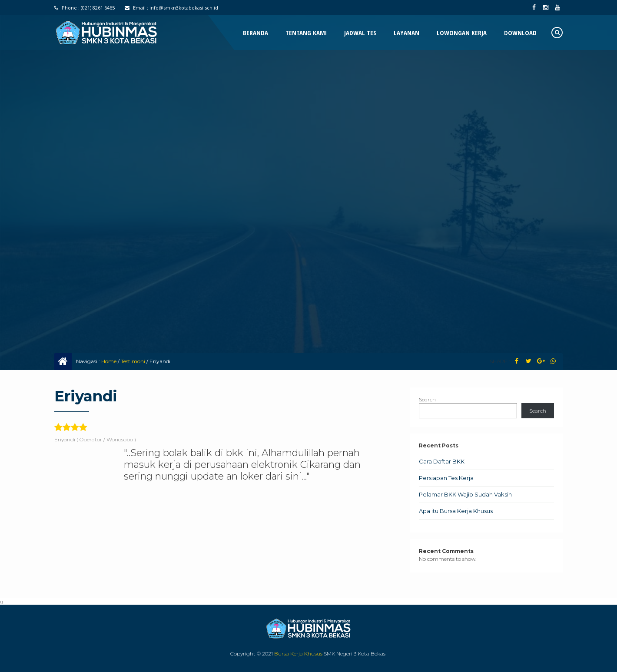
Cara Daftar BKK (442, 461)
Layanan (406, 33)
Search (427, 399)
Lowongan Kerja (462, 33)
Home (109, 361)
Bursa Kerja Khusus (298, 654)
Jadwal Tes (360, 33)
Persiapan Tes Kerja (446, 478)
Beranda (255, 33)
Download (520, 33)
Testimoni (133, 361)
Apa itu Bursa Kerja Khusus (456, 511)
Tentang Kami (306, 33)
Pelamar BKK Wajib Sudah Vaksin (465, 494)
